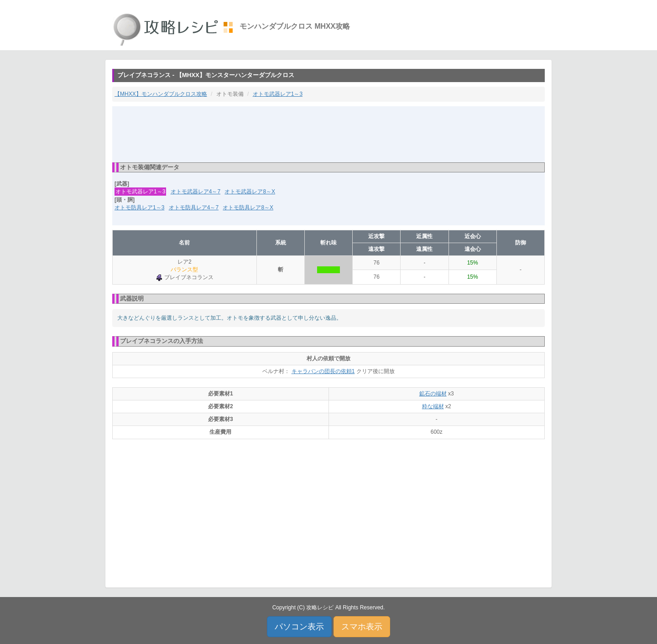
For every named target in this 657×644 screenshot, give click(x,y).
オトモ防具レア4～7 (194, 208)
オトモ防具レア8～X (248, 208)
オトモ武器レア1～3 (278, 94)
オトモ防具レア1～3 (139, 208)
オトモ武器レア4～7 (196, 192)
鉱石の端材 (433, 394)
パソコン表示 (299, 627)
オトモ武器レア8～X (250, 192)
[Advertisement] (328, 134)
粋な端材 (433, 406)
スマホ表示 (362, 627)
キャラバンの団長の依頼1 (323, 371)
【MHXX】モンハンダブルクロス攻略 (161, 94)
